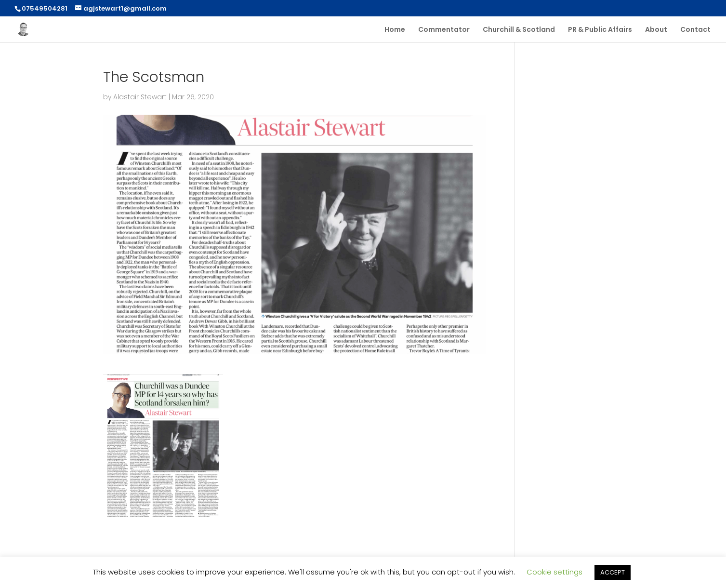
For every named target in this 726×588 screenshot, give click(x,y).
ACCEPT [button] (613, 572)
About (656, 30)
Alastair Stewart (140, 97)
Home (395, 30)
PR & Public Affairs (600, 30)
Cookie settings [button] (554, 572)
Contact (695, 30)
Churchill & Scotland (519, 30)
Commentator (444, 30)
